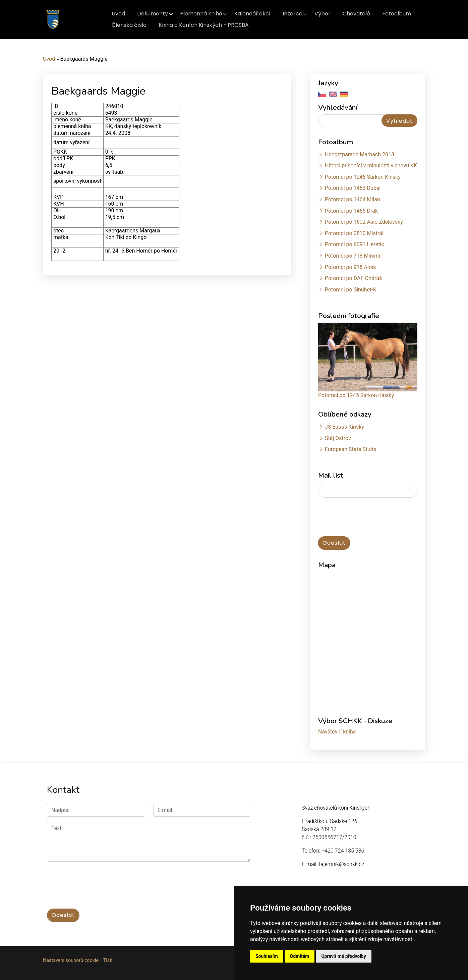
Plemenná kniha (201, 14)
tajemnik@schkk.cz (341, 864)
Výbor (323, 14)
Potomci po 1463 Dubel (353, 188)
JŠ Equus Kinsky (344, 427)
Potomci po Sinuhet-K (351, 290)
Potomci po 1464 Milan (353, 199)
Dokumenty (153, 14)
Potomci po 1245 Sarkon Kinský (363, 177)
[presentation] (369, 518)
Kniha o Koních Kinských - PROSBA (204, 25)
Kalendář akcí (252, 14)
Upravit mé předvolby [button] (343, 956)
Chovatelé (356, 14)
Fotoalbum (397, 14)
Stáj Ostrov (338, 438)
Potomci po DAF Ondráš (353, 278)
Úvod (118, 14)
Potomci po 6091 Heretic (355, 244)
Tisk (108, 960)
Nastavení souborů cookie (71, 960)
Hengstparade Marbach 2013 (360, 154)
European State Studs (350, 449)
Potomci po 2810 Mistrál (354, 233)
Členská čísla (129, 25)
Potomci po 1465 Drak (351, 211)
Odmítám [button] (300, 956)
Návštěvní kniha (337, 732)
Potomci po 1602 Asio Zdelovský (364, 222)
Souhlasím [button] (267, 956)
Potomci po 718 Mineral (353, 256)
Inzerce (292, 14)
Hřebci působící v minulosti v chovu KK (371, 166)
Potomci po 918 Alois (350, 267)
